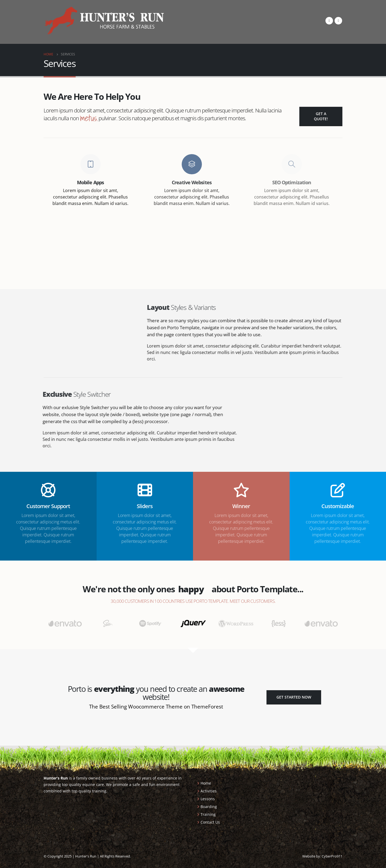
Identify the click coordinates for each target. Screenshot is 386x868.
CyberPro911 (332, 856)
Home (206, 783)
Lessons (208, 799)
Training (208, 814)
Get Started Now (294, 697)
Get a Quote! (321, 116)
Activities (209, 791)
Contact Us (210, 822)
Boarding (209, 807)
